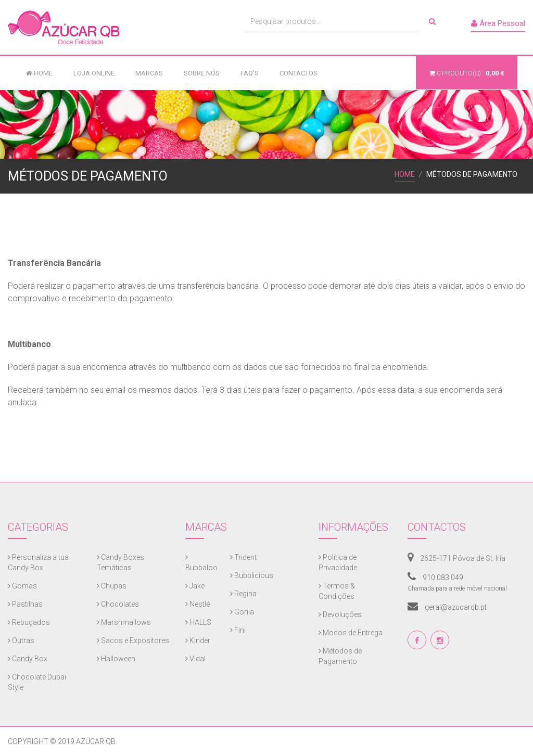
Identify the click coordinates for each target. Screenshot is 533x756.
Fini (238, 630)
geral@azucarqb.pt (447, 607)
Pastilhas (25, 604)
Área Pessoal (498, 23)
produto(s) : (467, 73)
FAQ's (250, 73)
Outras (21, 640)
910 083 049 (435, 578)
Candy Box (28, 659)
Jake (195, 586)
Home (39, 73)
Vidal (195, 659)
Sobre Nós (202, 73)
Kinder (198, 640)
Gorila (242, 612)
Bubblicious (252, 575)
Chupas (112, 586)
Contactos (299, 73)
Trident (243, 557)
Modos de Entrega (351, 633)
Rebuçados (29, 622)
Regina (243, 594)
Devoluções (340, 614)
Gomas (22, 586)
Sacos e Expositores (133, 640)
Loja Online (94, 73)
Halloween (116, 659)
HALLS (198, 622)
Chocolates (118, 604)
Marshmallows (124, 622)
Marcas (149, 73)
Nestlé (198, 604)
